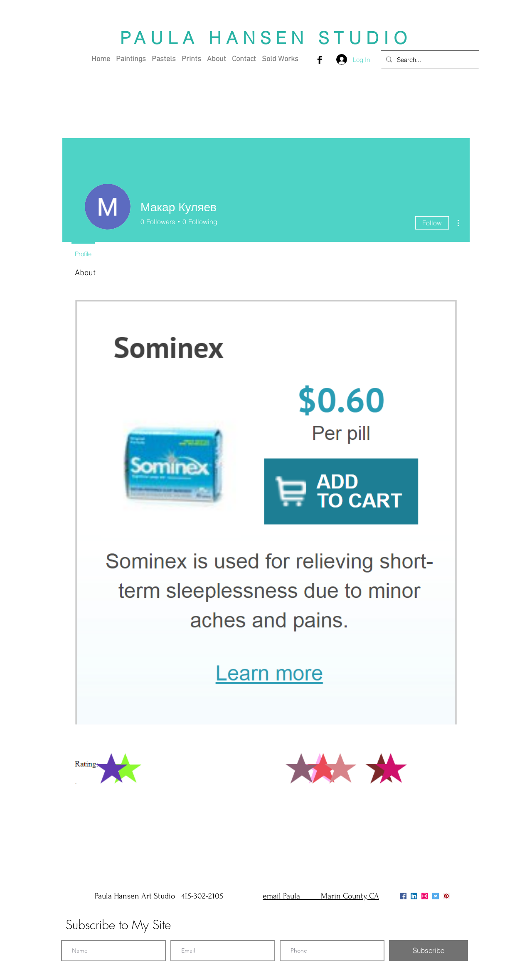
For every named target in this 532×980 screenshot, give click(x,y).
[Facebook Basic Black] (320, 60)
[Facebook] (403, 896)
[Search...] (429, 60)
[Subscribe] (429, 951)
